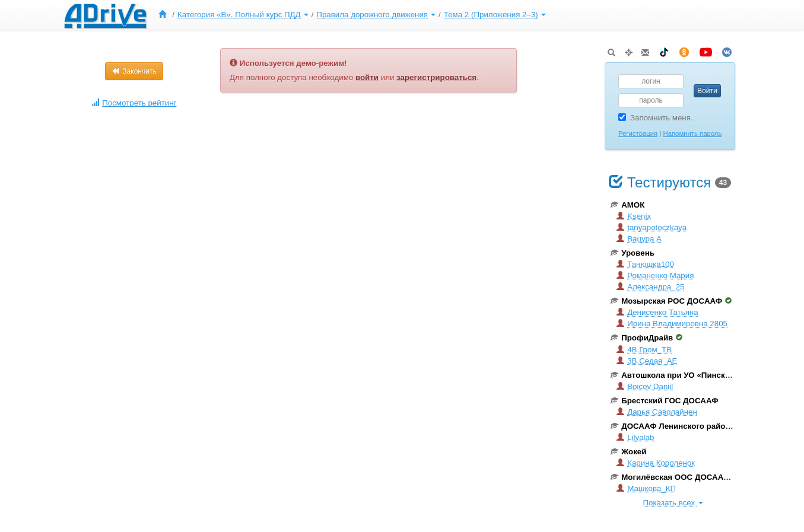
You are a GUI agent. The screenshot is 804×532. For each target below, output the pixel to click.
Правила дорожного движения (376, 15)
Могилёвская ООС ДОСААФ (675, 477)
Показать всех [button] (673, 503)
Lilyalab (635, 437)
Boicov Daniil (645, 386)
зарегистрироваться (436, 77)
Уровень (633, 253)
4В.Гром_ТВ (644, 350)
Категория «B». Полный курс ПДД (243, 15)
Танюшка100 (645, 264)
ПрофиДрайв (646, 338)
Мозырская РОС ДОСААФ (671, 301)
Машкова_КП (646, 488)
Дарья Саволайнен (657, 412)
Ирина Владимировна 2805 (672, 324)
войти (367, 77)
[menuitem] (165, 15)
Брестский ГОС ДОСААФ (664, 401)
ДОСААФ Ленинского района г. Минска (692, 426)
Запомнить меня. (656, 118)
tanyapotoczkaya (652, 227)
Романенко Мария (655, 275)
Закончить (134, 71)
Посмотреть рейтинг (134, 103)
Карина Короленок (656, 463)
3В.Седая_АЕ (647, 361)
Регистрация (638, 133)
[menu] (350, 15)
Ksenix (634, 216)
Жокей (628, 452)
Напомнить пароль (692, 133)
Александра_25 (650, 287)
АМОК (627, 205)
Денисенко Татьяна (657, 312)
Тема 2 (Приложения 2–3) (495, 15)
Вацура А (639, 239)
